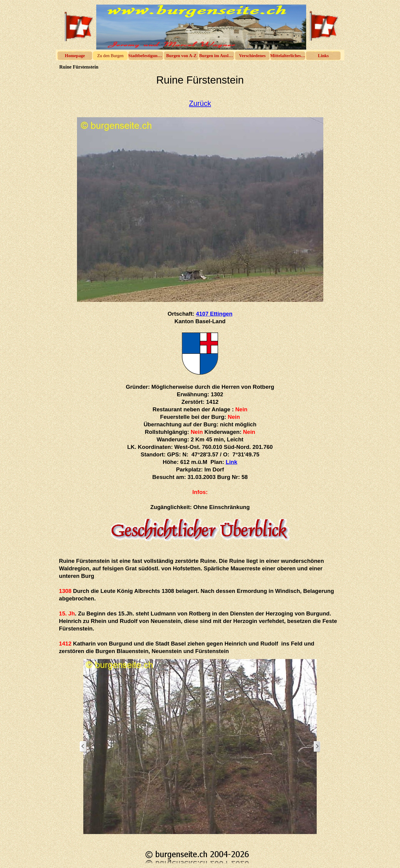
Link (232, 462)
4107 (214, 314)
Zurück (200, 103)
